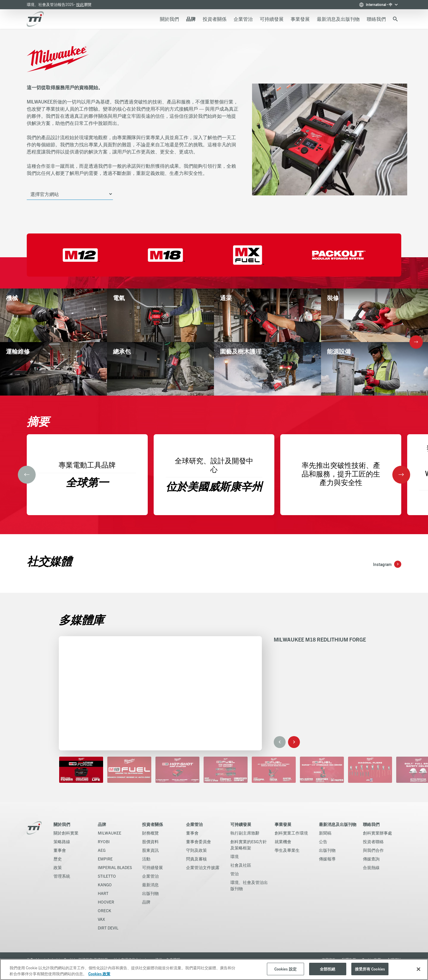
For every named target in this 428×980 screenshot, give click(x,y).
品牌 (102, 824)
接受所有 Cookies (370, 969)
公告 (323, 841)
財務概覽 (150, 833)
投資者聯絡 (373, 841)
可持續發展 (152, 867)
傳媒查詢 (371, 859)
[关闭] (418, 969)
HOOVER (106, 902)
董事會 (60, 850)
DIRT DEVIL (108, 928)
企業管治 (150, 876)
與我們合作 (373, 850)
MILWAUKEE (110, 833)
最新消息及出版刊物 (338, 824)
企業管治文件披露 (203, 867)
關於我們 (62, 824)
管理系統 (62, 876)
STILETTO (107, 876)
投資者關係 (152, 824)
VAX (101, 919)
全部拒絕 (328, 969)
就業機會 (283, 841)
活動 (146, 859)
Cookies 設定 (285, 969)
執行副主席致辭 (245, 833)
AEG (102, 850)
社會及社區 (241, 865)
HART (103, 893)
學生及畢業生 (287, 850)
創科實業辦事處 (377, 833)
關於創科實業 (66, 833)
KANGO (105, 885)
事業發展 (283, 824)
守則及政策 (196, 850)
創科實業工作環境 (291, 833)
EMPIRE (105, 859)
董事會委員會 (199, 841)
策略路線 (62, 841)
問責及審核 (196, 859)
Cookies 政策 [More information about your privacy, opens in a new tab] (99, 974)
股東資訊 (150, 850)
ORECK (104, 910)
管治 (235, 874)
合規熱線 (371, 867)
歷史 (58, 859)
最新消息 (150, 885)
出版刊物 (150, 893)
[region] (214, 969)
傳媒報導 (327, 859)
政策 (58, 867)
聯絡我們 (371, 824)
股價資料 (150, 841)
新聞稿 (325, 833)
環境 (235, 856)
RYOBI (104, 841)
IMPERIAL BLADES (115, 867)
